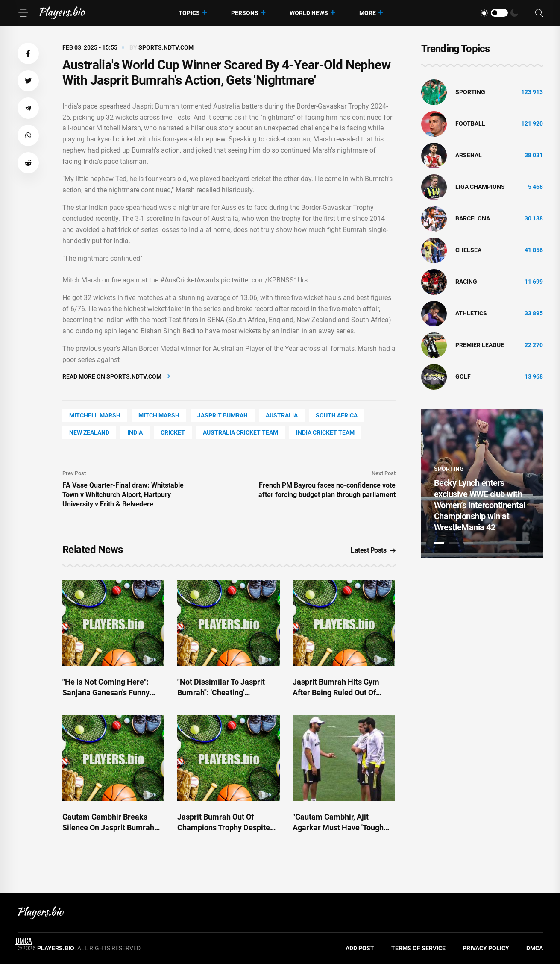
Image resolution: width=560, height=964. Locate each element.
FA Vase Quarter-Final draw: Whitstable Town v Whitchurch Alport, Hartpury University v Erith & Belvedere (123, 495)
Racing (466, 282)
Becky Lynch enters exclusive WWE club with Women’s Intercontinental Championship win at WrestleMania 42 (480, 505)
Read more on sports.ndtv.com (116, 376)
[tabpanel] (482, 484)
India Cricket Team (325, 432)
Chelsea (468, 250)
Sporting (470, 92)
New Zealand (89, 432)
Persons (245, 13)
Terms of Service (418, 948)
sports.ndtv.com (166, 47)
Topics (189, 13)
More (368, 13)
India (135, 432)
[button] (28, 53)
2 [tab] (454, 543)
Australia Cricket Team (240, 432)
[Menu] (23, 13)
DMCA (535, 948)
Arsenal (469, 155)
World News (309, 13)
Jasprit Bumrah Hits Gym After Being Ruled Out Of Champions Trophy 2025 (336, 692)
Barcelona (473, 218)
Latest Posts (373, 550)
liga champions (480, 187)
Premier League (480, 345)
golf (463, 376)
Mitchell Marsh (95, 415)
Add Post (360, 948)
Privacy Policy (486, 948)
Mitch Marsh (159, 415)
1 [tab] (439, 543)
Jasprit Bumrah (223, 415)
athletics (471, 313)
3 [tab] (468, 543)
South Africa (337, 415)
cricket (173, 432)
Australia (282, 415)
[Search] (539, 13)
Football (470, 123)
